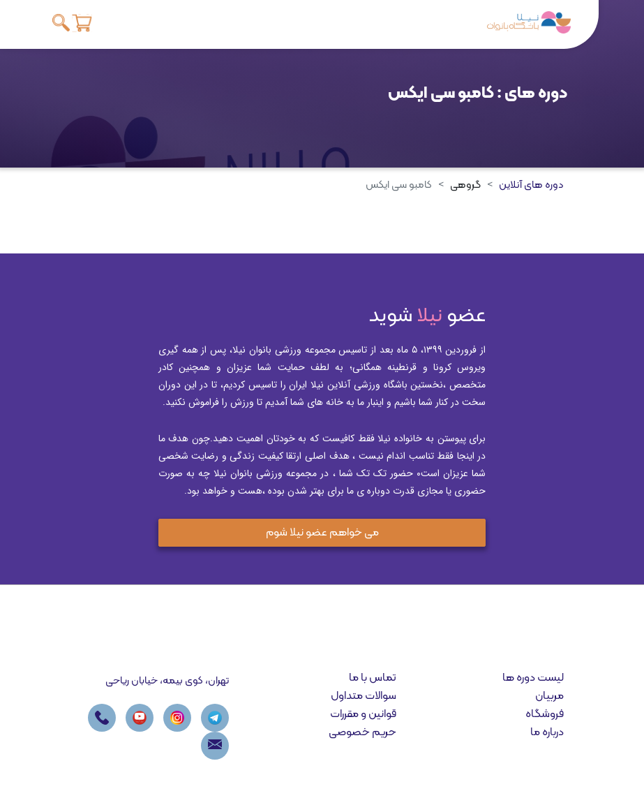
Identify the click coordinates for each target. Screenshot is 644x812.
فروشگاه (545, 714)
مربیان (549, 696)
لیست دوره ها (533, 678)
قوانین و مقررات (363, 714)
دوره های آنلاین (531, 185)
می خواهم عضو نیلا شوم (322, 533)
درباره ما (547, 732)
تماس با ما (373, 678)
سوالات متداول (364, 696)
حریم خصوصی (362, 732)
